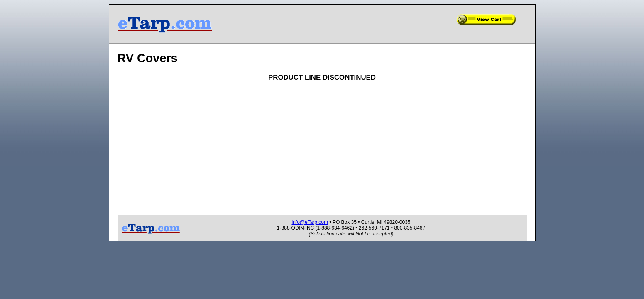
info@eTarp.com (310, 222)
